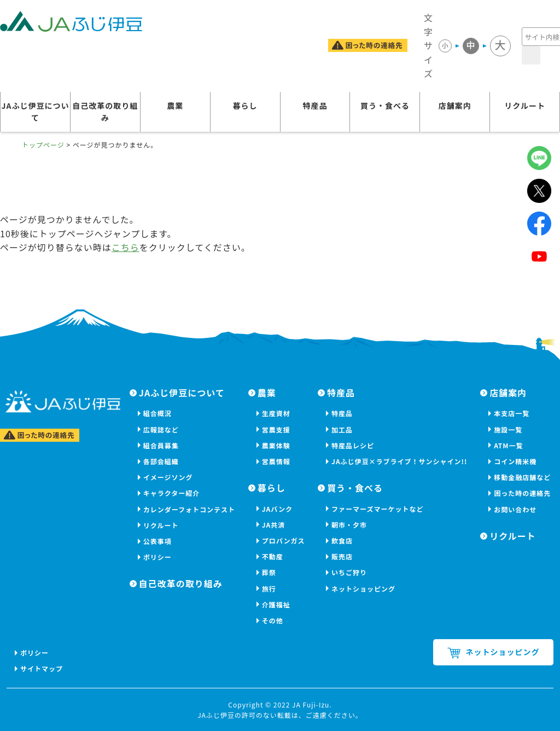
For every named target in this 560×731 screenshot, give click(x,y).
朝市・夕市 (349, 525)
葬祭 (269, 572)
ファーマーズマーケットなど (377, 509)
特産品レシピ (353, 445)
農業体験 (276, 445)
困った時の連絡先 (522, 493)
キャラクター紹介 (172, 493)
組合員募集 (161, 445)
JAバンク (277, 509)
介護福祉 (276, 604)
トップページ (43, 145)
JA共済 (274, 525)
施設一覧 (508, 429)
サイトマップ (42, 668)
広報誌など (161, 429)
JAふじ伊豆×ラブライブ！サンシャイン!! (399, 461)
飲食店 (342, 540)
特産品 (315, 106)
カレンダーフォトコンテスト (189, 509)
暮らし (245, 106)
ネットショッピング (363, 589)
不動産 (273, 556)
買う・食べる (385, 106)
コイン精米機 (515, 461)
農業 (175, 106)
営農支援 (276, 429)
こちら (126, 247)
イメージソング (168, 477)
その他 (273, 620)
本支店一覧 (512, 413)
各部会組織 (161, 461)
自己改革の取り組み (105, 112)
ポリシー (157, 557)
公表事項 (157, 541)
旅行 (269, 589)
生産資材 (276, 413)
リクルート (525, 106)
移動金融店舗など (522, 477)
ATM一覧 (508, 445)
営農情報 (276, 461)
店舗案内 (455, 106)
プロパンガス (284, 540)
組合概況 (157, 413)
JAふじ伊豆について (35, 112)
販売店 (342, 556)
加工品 (342, 429)
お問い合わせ (515, 509)
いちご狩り (349, 572)
